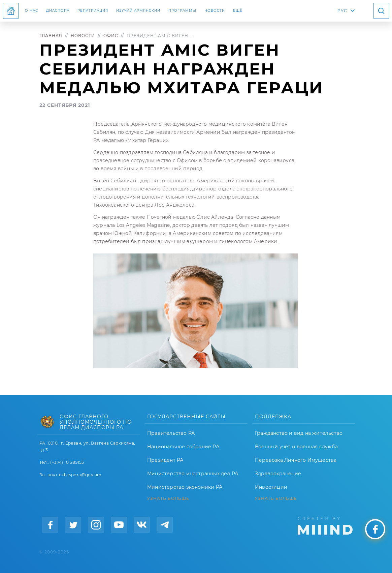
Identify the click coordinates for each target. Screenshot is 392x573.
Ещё (238, 11)
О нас (31, 11)
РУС (342, 11)
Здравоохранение (278, 474)
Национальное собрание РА (183, 447)
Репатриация (93, 11)
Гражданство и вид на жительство (299, 433)
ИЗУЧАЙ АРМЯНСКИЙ (138, 11)
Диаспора (58, 11)
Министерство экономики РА (185, 487)
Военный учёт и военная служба (296, 447)
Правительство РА (171, 433)
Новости (215, 11)
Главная (51, 36)
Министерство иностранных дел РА (193, 474)
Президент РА (165, 460)
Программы (182, 11)
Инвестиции (271, 487)
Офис (111, 36)
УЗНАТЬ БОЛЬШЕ (168, 499)
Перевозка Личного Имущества (296, 460)
